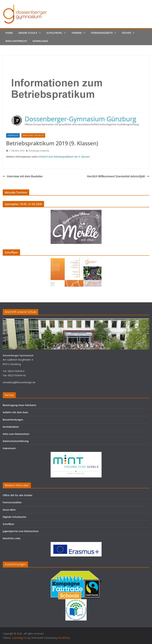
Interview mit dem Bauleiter (23, 176)
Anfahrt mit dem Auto (15, 412)
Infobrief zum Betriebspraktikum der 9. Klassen (64, 157)
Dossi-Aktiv (9, 510)
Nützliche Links (12, 538)
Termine (77, 33)
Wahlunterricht (16, 41)
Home (9, 33)
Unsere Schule (28, 33)
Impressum (9, 448)
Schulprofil (54, 33)
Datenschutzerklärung (16, 441)
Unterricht (13, 135)
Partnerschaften (12, 502)
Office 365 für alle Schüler (18, 495)
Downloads (40, 41)
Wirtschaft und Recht (33, 135)
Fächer (126, 33)
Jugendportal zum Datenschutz (21, 531)
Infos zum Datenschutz (16, 434)
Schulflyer (8, 524)
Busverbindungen (13, 420)
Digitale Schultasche (14, 517)
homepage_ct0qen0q (39, 151)
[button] (39, 33)
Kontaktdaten (11, 427)
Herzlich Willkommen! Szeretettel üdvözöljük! (118, 176)
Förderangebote (102, 33)
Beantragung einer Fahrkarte (19, 405)
